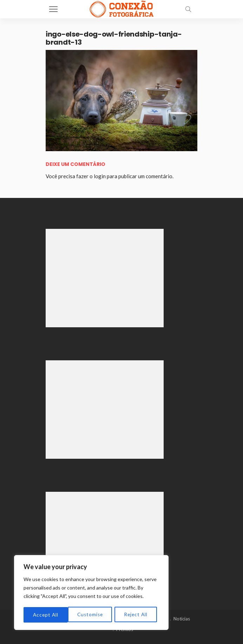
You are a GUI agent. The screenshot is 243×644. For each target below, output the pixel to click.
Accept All (137, 615)
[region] (91, 593)
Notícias (182, 619)
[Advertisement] (105, 278)
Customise (46, 615)
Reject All (92, 615)
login (100, 176)
